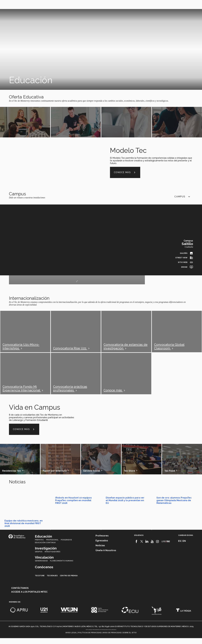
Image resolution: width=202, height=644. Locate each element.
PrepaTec (39, 546)
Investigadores (52, 558)
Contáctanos (20, 594)
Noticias (100, 552)
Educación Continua (45, 549)
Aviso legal (71, 639)
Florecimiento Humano (62, 567)
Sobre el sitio (130, 639)
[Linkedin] (147, 548)
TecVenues (52, 582)
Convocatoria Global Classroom (169, 349)
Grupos (39, 558)
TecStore (40, 582)
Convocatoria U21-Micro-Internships (21, 349)
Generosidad (41, 567)
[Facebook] (136, 548)
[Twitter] (142, 548)
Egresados (102, 547)
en (179, 5)
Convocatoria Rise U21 (70, 351)
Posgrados (66, 546)
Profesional (52, 546)
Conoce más (125, 175)
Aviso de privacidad (112, 639)
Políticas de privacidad (90, 639)
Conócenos (95, 4)
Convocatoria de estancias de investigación (126, 349)
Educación (37, 4)
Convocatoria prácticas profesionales (70, 391)
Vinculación (76, 4)
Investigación (56, 4)
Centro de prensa (69, 582)
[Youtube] (152, 548)
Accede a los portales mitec (29, 598)
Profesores (102, 542)
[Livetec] (166, 548)
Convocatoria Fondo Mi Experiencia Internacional (22, 391)
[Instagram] (158, 548)
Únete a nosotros (106, 557)
